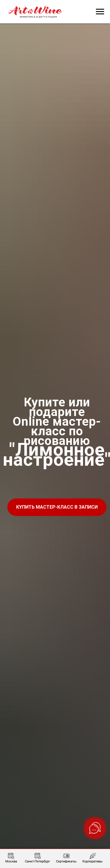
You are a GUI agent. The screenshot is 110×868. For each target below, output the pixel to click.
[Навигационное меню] (100, 12)
